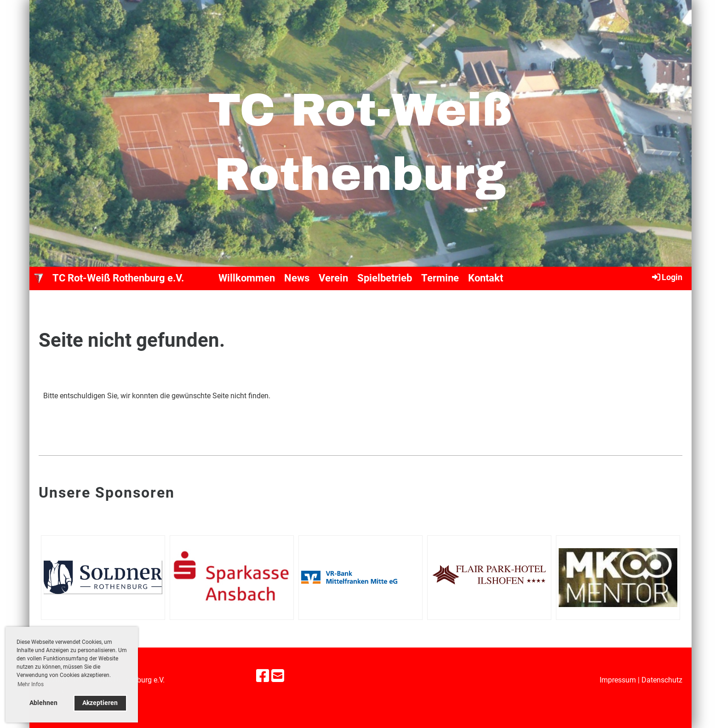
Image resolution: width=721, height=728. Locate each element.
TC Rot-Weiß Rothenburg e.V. (118, 278)
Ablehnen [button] (43, 703)
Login (667, 277)
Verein (333, 278)
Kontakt (486, 278)
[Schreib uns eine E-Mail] (278, 676)
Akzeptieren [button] (100, 703)
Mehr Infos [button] (31, 684)
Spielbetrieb (385, 278)
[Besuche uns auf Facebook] (263, 676)
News (297, 278)
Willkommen (247, 278)
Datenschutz (662, 680)
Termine (440, 278)
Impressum (618, 680)
